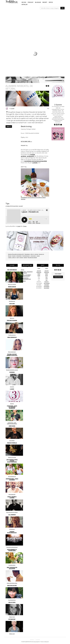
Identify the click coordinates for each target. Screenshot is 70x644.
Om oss (24, 2)
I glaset (38, 256)
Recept (45, 2)
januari (39, 271)
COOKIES (38, 640)
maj (47, 277)
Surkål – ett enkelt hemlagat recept (26, 275)
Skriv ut (9, 126)
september (47, 283)
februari (39, 272)
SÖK (62, 8)
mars (39, 274)
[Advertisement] (35, 22)
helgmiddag (19, 256)
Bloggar (38, 2)
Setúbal (25, 257)
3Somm (14, 256)
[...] (50, 8)
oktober (47, 285)
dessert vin (41, 254)
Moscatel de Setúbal (32, 257)
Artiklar (24, 5)
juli (47, 280)
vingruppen (33, 256)
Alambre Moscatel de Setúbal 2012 (16, 254)
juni (47, 279)
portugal (36, 254)
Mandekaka (27, 254)
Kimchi (22, 270)
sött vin (32, 254)
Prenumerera (58, 277)
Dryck (51, 2)
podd (18, 257)
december (47, 288)
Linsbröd (23, 281)
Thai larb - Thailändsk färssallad (27, 272)
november (47, 286)
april (39, 275)
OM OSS (32, 640)
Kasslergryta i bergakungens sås (26, 278)
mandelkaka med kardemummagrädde (36, 161)
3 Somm (12, 108)
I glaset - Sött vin (12, 257)
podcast (31, 2)
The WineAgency (26, 256)
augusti (47, 282)
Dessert (10, 256)
